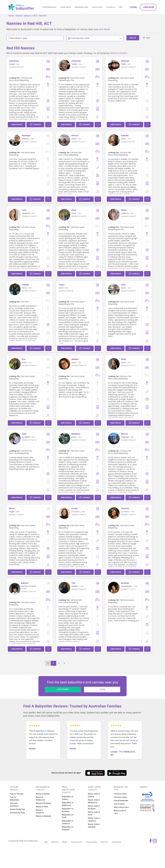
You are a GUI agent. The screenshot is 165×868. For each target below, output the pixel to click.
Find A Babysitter (50, 7)
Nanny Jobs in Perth (94, 813)
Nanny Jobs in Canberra (94, 819)
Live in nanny (119, 804)
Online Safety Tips (17, 809)
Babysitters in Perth (68, 816)
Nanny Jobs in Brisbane (94, 807)
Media (65, 842)
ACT (35, 16)
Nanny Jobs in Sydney (94, 795)
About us (104, 842)
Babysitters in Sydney (68, 798)
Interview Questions (14, 805)
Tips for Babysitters (15, 799)
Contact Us (111, 7)
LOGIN (102, 689)
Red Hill (43, 16)
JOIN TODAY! (63, 689)
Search (19, 16)
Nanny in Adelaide (43, 816)
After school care (121, 807)
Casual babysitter (121, 801)
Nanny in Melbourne (40, 799)
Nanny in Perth (42, 807)
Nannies (28, 16)
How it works (97, 7)
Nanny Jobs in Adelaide (94, 826)
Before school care (120, 812)
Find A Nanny (66, 7)
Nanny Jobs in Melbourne (94, 801)
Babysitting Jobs (82, 7)
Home (11, 16)
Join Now (148, 7)
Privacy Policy (91, 842)
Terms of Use (77, 842)
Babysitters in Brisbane (68, 810)
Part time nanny (120, 797)
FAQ (121, 7)
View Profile (17, 125)
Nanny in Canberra (40, 811)
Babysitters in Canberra (68, 822)
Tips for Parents (17, 794)
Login (133, 7)
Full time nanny (120, 794)
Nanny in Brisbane (43, 803)
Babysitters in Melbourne (68, 804)
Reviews (55, 842)
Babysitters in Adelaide (68, 828)
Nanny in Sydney (43, 794)
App (46, 842)
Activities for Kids (17, 813)
